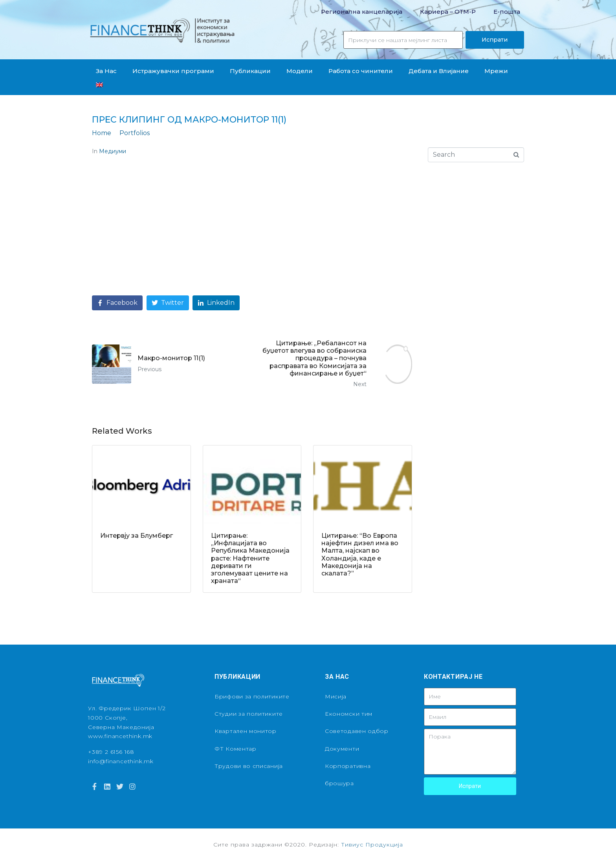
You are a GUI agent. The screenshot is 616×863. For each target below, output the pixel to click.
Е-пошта (507, 12)
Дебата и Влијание (439, 71)
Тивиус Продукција (372, 845)
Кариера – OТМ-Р (448, 12)
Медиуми (113, 151)
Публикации (250, 71)
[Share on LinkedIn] (216, 303)
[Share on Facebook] (117, 303)
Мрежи (496, 71)
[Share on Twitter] (168, 303)
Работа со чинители (361, 71)
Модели (300, 71)
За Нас (106, 71)
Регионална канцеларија (362, 12)
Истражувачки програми (173, 71)
